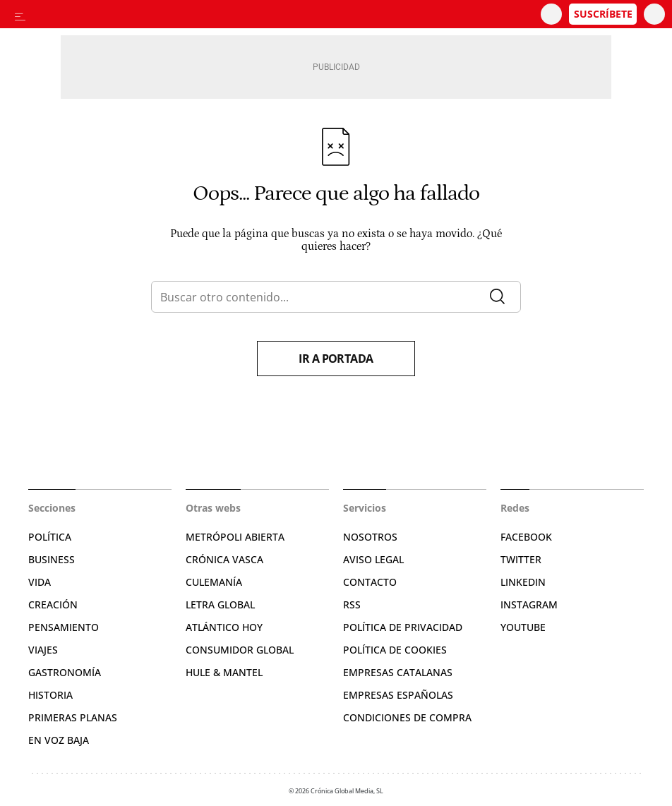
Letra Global (220, 604)
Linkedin (523, 582)
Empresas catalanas (398, 672)
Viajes (43, 650)
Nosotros (370, 537)
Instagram (529, 604)
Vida (40, 582)
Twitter (521, 559)
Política (50, 537)
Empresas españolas (398, 695)
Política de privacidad (403, 627)
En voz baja (59, 740)
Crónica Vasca (224, 559)
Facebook (526, 537)
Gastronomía (65, 672)
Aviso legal (373, 559)
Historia (50, 695)
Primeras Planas (73, 717)
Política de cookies (395, 650)
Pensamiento (64, 627)
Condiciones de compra (407, 717)
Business (52, 559)
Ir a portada (336, 359)
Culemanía (214, 582)
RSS (352, 604)
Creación (53, 604)
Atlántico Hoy (224, 627)
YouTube (523, 627)
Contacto (370, 582)
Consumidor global (240, 650)
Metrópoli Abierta (235, 537)
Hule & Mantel (224, 672)
